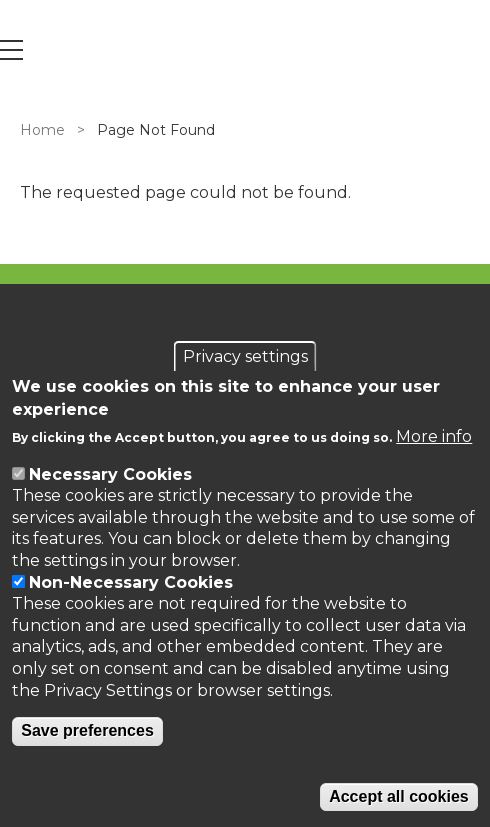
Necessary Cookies (110, 474)
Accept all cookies (399, 796)
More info (434, 436)
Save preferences (87, 730)
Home (42, 130)
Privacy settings (245, 356)
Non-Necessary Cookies (131, 582)
